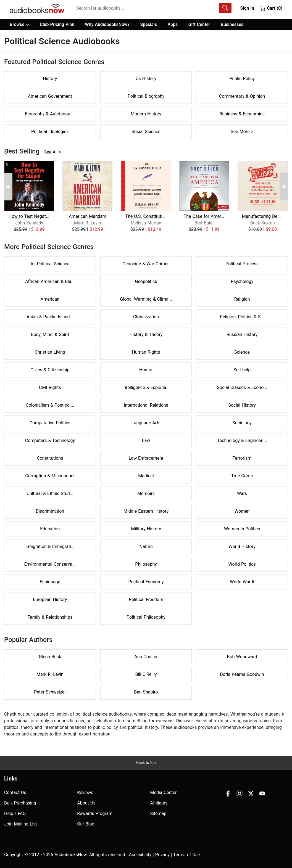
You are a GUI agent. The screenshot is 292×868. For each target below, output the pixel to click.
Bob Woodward (242, 657)
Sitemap (158, 813)
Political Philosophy (146, 617)
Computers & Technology (50, 440)
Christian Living (50, 352)
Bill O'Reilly (146, 674)
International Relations (146, 405)
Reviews (85, 792)
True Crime (242, 476)
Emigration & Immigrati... (50, 547)
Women (242, 511)
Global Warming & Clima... (146, 299)
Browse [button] (19, 25)
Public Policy (242, 79)
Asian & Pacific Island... (50, 317)
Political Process (242, 264)
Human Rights (146, 352)
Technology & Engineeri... (242, 440)
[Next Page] (284, 187)
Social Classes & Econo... (242, 387)
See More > (242, 132)
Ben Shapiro (146, 692)
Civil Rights (50, 387)
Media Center (164, 792)
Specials (148, 24)
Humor (146, 370)
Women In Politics (242, 529)
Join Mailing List (21, 824)
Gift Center (199, 24)
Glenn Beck (50, 657)
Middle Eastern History (146, 511)
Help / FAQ (15, 813)
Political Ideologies (50, 132)
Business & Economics (242, 114)
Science (242, 352)
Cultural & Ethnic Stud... (50, 493)
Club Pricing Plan (57, 24)
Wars (242, 493)
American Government (50, 96)
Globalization (146, 317)
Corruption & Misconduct (50, 476)
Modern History (146, 114)
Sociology (242, 423)
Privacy (162, 855)
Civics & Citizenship (50, 370)
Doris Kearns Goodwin (242, 674)
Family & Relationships (50, 617)
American (50, 299)
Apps (173, 24)
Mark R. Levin (50, 674)
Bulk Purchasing (20, 803)
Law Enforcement (146, 458)
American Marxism (87, 216)
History (50, 79)
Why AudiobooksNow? (107, 24)
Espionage (50, 582)
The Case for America (204, 216)
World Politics (242, 564)
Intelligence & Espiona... (146, 387)
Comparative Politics (50, 423)
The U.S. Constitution (146, 216)
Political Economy (146, 582)
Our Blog (86, 824)
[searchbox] (146, 8)
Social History (242, 405)
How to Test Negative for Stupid (29, 216)
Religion (242, 299)
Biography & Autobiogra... (50, 114)
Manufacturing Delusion (263, 216)
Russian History (242, 334)
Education (50, 529)
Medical (146, 476)
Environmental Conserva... (50, 564)
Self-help (242, 370)
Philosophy (146, 564)
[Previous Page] (8, 187)
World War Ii (242, 582)
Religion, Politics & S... (242, 317)
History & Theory (146, 334)
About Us (86, 803)
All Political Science (50, 264)
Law (146, 440)
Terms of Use (187, 855)
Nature (146, 547)
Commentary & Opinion (242, 96)
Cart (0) (271, 8)
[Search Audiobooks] (225, 8)
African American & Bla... (50, 281)
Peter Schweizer (50, 692)
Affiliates (159, 803)
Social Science (146, 132)
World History (242, 547)
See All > (53, 152)
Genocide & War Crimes (146, 264)
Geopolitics (146, 281)
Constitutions (50, 458)
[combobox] (152, 8)
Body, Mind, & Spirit (50, 334)
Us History (146, 79)
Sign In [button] (247, 8)
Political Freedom (146, 600)
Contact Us (15, 792)
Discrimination (50, 511)
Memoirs (146, 493)
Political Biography (146, 96)
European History (50, 600)
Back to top (146, 763)
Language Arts (146, 423)
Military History (146, 529)
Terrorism (242, 458)
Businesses (232, 24)
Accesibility (140, 855)
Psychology (242, 281)
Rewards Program (95, 813)
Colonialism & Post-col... (50, 405)
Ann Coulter (146, 657)
